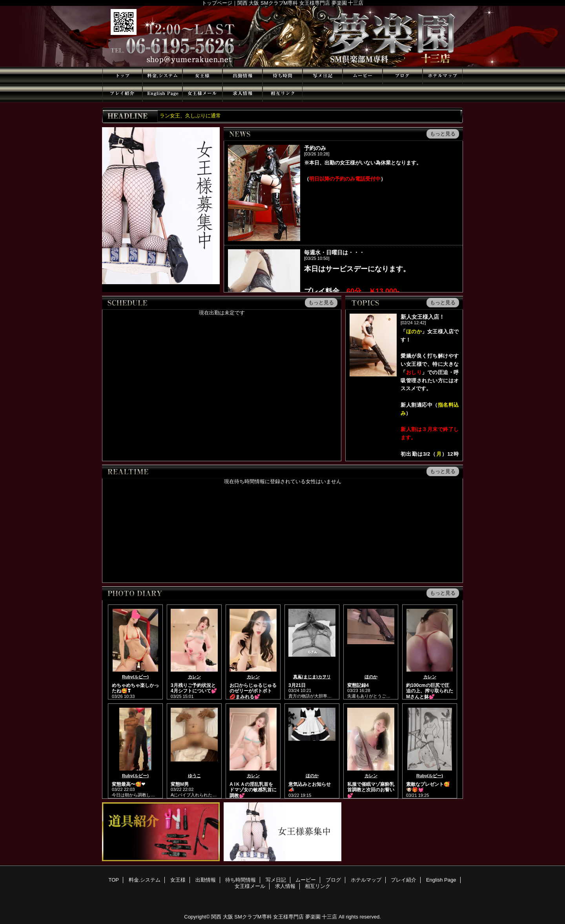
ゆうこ (194, 776)
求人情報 (242, 93)
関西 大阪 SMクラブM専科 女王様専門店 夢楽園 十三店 (274, 917)
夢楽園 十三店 (282, 36)
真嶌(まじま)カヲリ (312, 677)
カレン (194, 677)
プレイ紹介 (122, 93)
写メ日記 (323, 76)
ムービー (363, 76)
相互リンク (282, 93)
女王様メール (202, 93)
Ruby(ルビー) (135, 677)
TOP (122, 76)
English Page (162, 93)
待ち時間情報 (282, 76)
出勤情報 (242, 76)
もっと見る (443, 134)
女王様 (202, 76)
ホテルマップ (443, 76)
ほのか (371, 677)
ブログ (403, 76)
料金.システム (162, 76)
